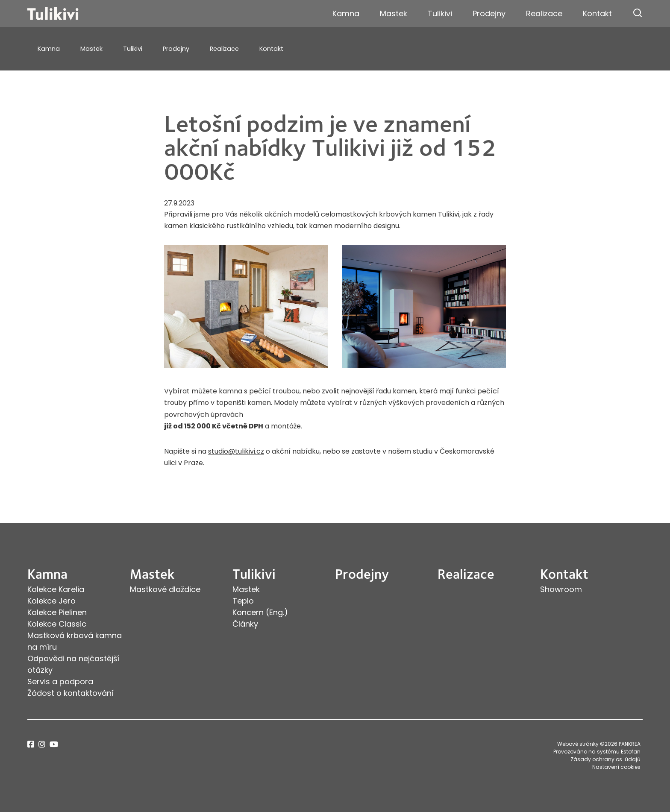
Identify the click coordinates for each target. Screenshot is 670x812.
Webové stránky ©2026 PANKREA (599, 744)
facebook (31, 744)
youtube (54, 744)
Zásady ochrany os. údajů (605, 759)
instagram (42, 744)
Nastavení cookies (616, 767)
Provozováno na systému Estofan (597, 752)
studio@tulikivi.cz (236, 451)
